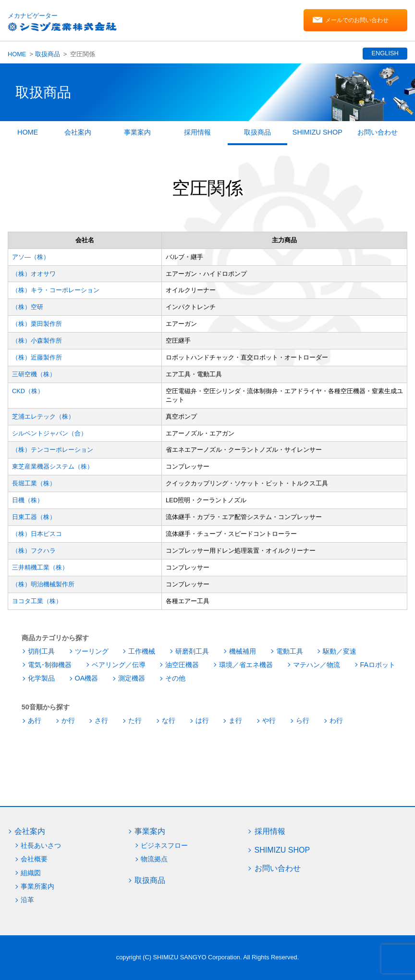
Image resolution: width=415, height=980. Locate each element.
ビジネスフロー (164, 845)
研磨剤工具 (192, 651)
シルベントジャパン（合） (49, 433)
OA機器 (87, 678)
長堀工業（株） (34, 483)
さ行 (101, 720)
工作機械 (142, 651)
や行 (269, 720)
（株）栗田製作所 (37, 324)
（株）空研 (28, 307)
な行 (169, 720)
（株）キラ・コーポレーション (56, 290)
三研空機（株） (34, 374)
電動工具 (290, 651)
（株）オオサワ (34, 274)
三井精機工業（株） (40, 567)
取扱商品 (48, 54)
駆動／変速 (340, 651)
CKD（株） (28, 391)
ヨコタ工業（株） (37, 601)
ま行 (235, 720)
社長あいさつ (41, 845)
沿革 (27, 900)
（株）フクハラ (34, 551)
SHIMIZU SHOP (317, 132)
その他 (175, 678)
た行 (135, 720)
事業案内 (137, 132)
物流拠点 (154, 859)
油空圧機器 (182, 665)
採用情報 (197, 132)
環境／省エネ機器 (246, 665)
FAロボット (378, 665)
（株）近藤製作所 (37, 357)
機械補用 (243, 651)
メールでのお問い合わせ (357, 21)
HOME (17, 54)
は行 (202, 720)
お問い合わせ (378, 132)
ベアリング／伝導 (119, 665)
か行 (68, 720)
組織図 (31, 873)
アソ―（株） (31, 257)
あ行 (35, 720)
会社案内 (78, 132)
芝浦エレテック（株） (43, 416)
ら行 (303, 720)
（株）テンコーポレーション (53, 450)
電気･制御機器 (50, 665)
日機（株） (28, 500)
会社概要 (34, 859)
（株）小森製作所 (37, 341)
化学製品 (41, 678)
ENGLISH (384, 53)
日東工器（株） (34, 517)
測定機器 (132, 678)
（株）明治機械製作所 (43, 584)
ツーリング (92, 651)
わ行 (336, 720)
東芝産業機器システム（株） (53, 466)
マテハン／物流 (317, 665)
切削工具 (41, 651)
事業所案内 (37, 886)
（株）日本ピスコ (37, 534)
